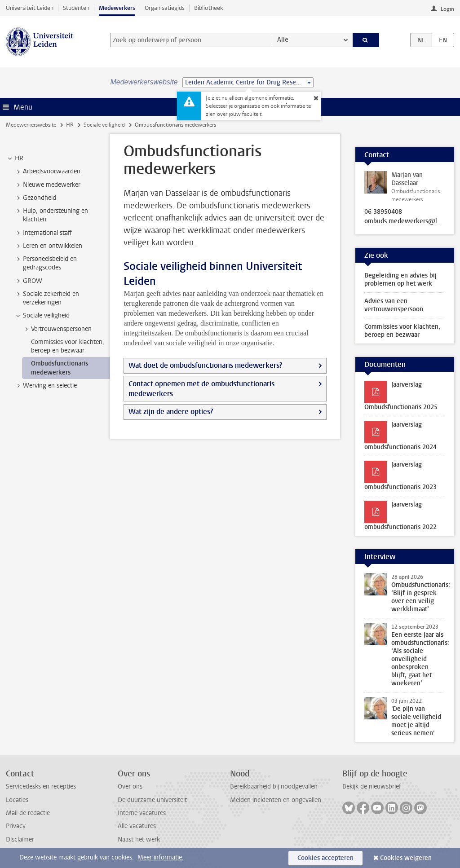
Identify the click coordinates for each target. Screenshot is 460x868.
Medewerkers (117, 8)
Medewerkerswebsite (31, 125)
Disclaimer (20, 839)
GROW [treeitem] (28, 281)
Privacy (16, 826)
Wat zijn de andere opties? (171, 412)
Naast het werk (139, 839)
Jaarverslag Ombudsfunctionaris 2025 (401, 396)
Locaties (17, 800)
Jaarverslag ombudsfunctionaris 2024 (400, 436)
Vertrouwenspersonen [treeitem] (57, 329)
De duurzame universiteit (152, 800)
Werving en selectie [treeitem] (46, 386)
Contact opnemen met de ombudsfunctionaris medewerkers (201, 389)
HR (70, 125)
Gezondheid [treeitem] (35, 198)
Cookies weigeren (406, 858)
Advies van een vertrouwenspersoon (394, 305)
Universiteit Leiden (30, 8)
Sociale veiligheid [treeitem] (42, 316)
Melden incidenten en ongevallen (276, 800)
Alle (283, 40)
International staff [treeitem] (43, 233)
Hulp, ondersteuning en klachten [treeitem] (51, 215)
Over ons (130, 786)
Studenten (76, 8)
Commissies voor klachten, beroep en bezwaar (402, 331)
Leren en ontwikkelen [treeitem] (48, 246)
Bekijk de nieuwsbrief (372, 786)
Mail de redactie (28, 813)
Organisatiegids (165, 8)
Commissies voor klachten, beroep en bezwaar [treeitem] (68, 346)
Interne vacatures (142, 813)
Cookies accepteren (325, 858)
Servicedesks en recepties (41, 786)
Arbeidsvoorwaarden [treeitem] (47, 172)
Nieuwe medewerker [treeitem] (47, 185)
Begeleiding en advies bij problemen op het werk (400, 280)
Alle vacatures (137, 826)
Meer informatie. (161, 857)
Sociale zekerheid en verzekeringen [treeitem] (47, 298)
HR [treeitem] (15, 159)
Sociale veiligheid (104, 125)
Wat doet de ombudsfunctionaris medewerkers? (205, 365)
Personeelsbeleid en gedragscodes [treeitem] (46, 263)
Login (447, 9)
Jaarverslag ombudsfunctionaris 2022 (400, 516)
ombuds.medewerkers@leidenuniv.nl (405, 221)
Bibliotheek (209, 8)
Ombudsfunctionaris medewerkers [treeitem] (60, 368)
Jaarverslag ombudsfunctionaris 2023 (400, 476)
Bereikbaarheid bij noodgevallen (274, 786)
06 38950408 (383, 212)
